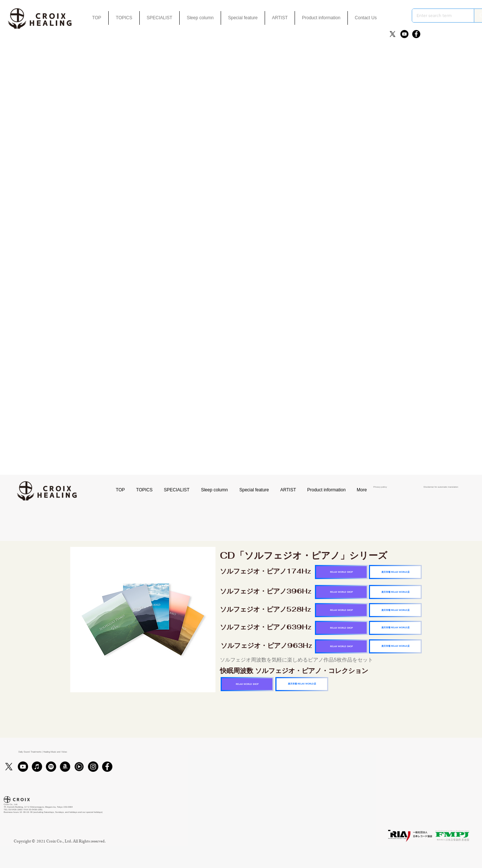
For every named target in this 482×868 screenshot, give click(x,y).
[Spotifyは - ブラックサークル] (51, 767)
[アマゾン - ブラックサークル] (65, 767)
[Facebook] (416, 34)
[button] (243, 18)
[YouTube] (404, 34)
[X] (393, 34)
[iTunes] (37, 767)
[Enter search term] (437, 16)
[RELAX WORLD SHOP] (341, 572)
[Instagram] (93, 767)
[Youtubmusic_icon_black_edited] (79, 767)
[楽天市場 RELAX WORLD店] (395, 572)
